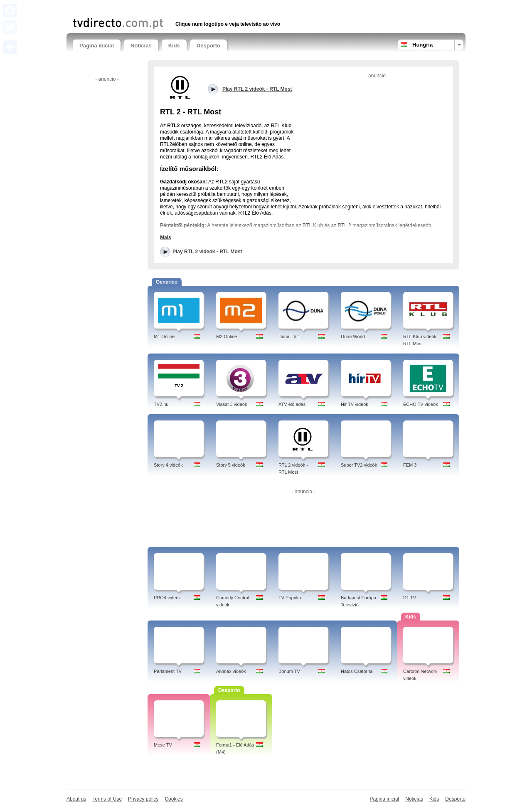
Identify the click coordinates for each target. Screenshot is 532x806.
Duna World (353, 336)
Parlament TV (168, 671)
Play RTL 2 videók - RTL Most (207, 252)
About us (76, 799)
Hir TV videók (355, 404)
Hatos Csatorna (357, 671)
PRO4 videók (167, 598)
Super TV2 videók (359, 465)
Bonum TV (289, 671)
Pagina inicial (97, 46)
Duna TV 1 (289, 336)
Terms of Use (107, 799)
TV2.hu (161, 404)
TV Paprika (290, 598)
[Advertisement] (170, 7)
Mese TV (163, 745)
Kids (174, 46)
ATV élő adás (292, 404)
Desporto (208, 46)
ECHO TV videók (421, 404)
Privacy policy (143, 799)
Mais (166, 237)
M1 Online (164, 336)
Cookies (174, 799)
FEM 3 (410, 465)
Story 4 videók (168, 465)
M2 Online (227, 336)
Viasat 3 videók (232, 404)
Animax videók (231, 671)
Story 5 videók (231, 465)
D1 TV (410, 598)
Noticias (141, 46)
